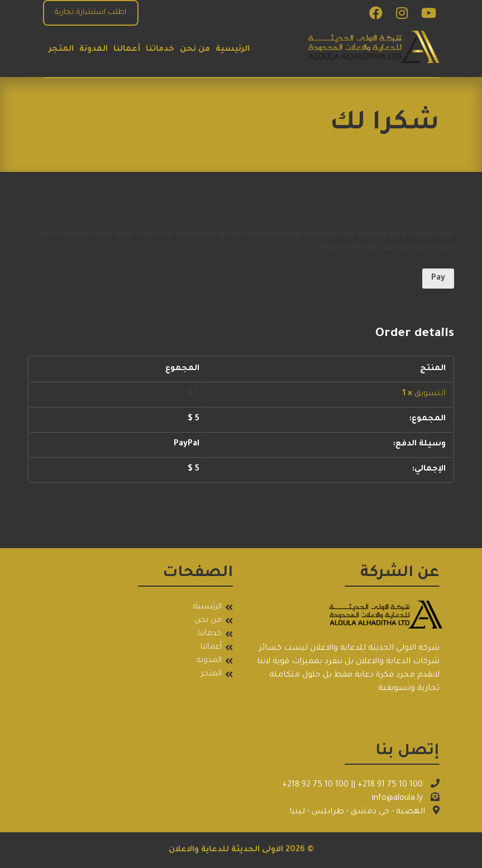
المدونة (94, 50)
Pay (438, 279)
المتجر (61, 50)
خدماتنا (160, 50)
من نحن (195, 50)
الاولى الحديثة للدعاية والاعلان (226, 850)
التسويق (430, 394)
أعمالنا (127, 50)
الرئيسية (233, 50)
